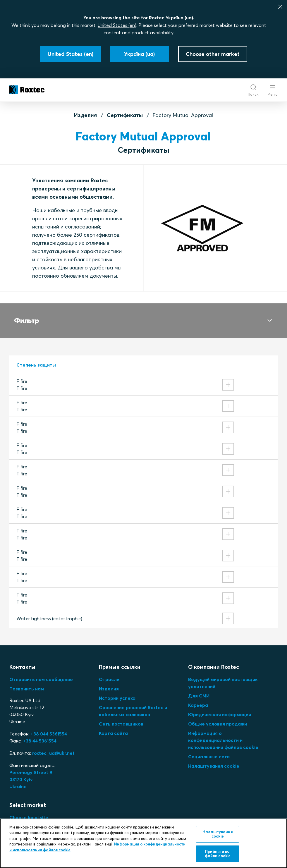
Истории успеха (117, 691)
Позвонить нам (27, 682)
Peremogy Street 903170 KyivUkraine (31, 772)
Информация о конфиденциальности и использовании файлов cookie (223, 733)
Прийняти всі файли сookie (218, 854)
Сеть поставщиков (121, 717)
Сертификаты (125, 115)
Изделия (85, 115)
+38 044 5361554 (49, 727)
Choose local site (29, 810)
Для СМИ (199, 689)
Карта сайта (113, 726)
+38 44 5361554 (40, 734)
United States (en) (117, 25)
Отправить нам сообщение (41, 672)
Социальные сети (209, 750)
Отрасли (109, 672)
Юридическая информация (220, 707)
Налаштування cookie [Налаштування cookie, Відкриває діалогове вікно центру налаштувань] (218, 834)
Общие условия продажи (218, 717)
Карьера (198, 698)
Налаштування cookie (214, 759)
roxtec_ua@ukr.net (53, 746)
